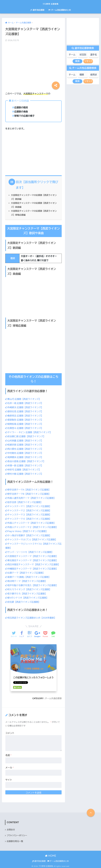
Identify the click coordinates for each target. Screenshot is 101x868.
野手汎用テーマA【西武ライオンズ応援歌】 (29, 489)
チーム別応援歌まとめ (60, 10)
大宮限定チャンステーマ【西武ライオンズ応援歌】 (32, 555)
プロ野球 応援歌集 (50, 3)
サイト (9, 779)
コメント (10, 732)
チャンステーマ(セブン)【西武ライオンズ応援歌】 (32, 539)
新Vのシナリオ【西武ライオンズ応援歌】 (27, 597)
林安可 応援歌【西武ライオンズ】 (24, 469)
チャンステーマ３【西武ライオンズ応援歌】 (29, 514)
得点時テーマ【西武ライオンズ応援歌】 (27, 580)
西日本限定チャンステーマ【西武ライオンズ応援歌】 (33, 564)
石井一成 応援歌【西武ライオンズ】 (25, 403)
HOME (51, 855)
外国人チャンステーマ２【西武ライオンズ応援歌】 (32, 526)
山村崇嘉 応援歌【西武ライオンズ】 (25, 440)
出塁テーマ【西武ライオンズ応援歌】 (26, 572)
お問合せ (11, 828)
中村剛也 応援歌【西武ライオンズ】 (25, 453)
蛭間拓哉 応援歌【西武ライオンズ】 (25, 424)
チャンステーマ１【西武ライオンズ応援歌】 (29, 506)
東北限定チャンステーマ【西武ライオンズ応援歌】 (32, 559)
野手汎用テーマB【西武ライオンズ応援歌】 (29, 493)
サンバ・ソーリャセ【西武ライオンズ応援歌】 (30, 551)
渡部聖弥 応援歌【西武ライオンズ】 (25, 420)
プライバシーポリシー (17, 834)
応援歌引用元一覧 (15, 840)
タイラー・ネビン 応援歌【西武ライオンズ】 (29, 432)
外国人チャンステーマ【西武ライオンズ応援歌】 (31, 522)
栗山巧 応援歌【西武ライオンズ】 (24, 399)
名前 (8, 754)
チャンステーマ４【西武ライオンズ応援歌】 (29, 518)
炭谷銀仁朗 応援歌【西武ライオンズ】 (26, 436)
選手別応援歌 (37, 10)
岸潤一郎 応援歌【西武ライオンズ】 (25, 465)
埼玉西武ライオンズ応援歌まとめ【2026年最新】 (31, 617)
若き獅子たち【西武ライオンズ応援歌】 (27, 592)
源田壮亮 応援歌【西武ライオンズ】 (25, 411)
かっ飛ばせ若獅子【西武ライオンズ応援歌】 (29, 535)
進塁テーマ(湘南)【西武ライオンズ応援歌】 (28, 576)
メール (10, 766)
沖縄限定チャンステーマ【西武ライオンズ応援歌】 (32, 568)
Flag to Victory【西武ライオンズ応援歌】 (27, 530)
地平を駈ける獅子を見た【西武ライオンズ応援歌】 (32, 584)
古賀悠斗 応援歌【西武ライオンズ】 (25, 428)
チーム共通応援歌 (53, 697)
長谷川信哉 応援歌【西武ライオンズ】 (26, 461)
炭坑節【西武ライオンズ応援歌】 (23, 601)
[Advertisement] (33, 65)
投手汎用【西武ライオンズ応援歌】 (24, 502)
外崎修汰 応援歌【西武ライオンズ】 (25, 407)
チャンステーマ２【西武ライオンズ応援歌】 (29, 510)
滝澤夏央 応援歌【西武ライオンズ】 (25, 457)
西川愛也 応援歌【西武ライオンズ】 (25, 448)
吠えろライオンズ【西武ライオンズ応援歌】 (29, 588)
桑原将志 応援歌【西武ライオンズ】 (25, 415)
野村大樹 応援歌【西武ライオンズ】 (25, 473)
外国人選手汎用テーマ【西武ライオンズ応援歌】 (31, 497)
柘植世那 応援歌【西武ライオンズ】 (25, 444)
